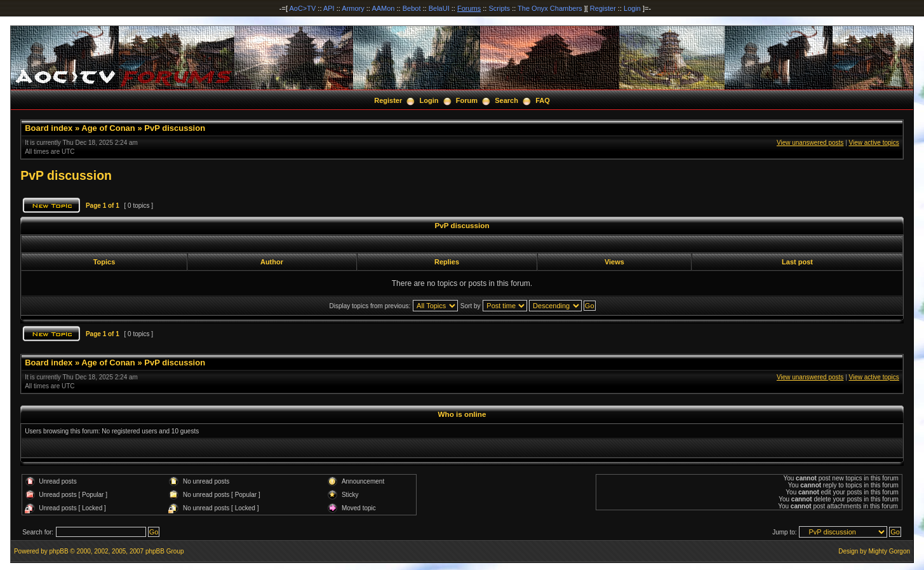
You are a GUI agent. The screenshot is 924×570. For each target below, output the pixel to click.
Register (603, 8)
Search (506, 100)
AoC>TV (302, 8)
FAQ (543, 100)
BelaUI (439, 8)
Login (632, 8)
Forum (467, 100)
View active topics (874, 143)
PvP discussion (175, 128)
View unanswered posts (810, 143)
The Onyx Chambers (550, 8)
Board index (49, 128)
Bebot (412, 8)
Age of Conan (108, 128)
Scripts (499, 8)
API (329, 8)
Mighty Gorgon (889, 551)
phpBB (59, 551)
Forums (469, 8)
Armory (353, 8)
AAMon (383, 8)
